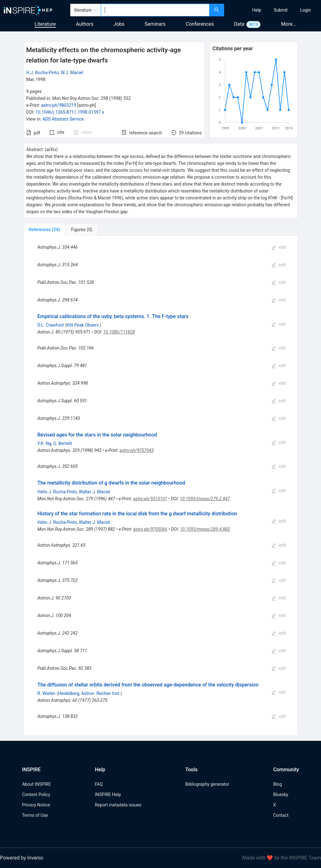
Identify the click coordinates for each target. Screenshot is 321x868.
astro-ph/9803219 (59, 105)
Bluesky (281, 795)
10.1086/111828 (119, 332)
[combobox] (155, 10)
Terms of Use (35, 815)
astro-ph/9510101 (150, 499)
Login (305, 10)
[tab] (44, 230)
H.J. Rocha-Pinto (43, 73)
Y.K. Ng (44, 443)
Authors (85, 24)
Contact (281, 815)
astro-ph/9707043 (137, 450)
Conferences (200, 24)
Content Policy (36, 795)
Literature (45, 24)
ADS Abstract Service (63, 119)
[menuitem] (257, 10)
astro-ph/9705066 (150, 529)
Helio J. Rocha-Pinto (57, 492)
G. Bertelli (63, 443)
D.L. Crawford (50, 325)
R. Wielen (46, 693)
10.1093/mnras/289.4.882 (205, 529)
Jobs (119, 24)
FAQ (99, 784)
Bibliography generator (207, 784)
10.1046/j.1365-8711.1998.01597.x (70, 112)
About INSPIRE (36, 784)
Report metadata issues (118, 805)
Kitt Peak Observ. (83, 325)
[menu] (273, 10)
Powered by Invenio (22, 858)
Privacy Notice (36, 805)
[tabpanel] (161, 486)
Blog (277, 784)
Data (239, 24)
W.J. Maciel (72, 73)
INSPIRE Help (108, 795)
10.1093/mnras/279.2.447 (205, 499)
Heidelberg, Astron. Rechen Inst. (89, 693)
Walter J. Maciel (95, 492)
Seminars (155, 24)
